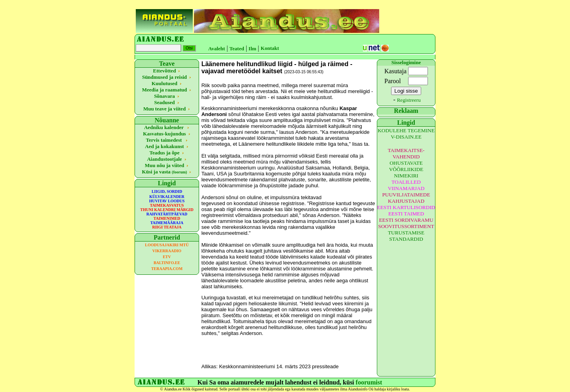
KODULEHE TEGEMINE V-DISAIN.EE (406, 134)
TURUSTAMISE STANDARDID (406, 236)
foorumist (369, 382)
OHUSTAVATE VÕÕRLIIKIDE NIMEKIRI (406, 169)
